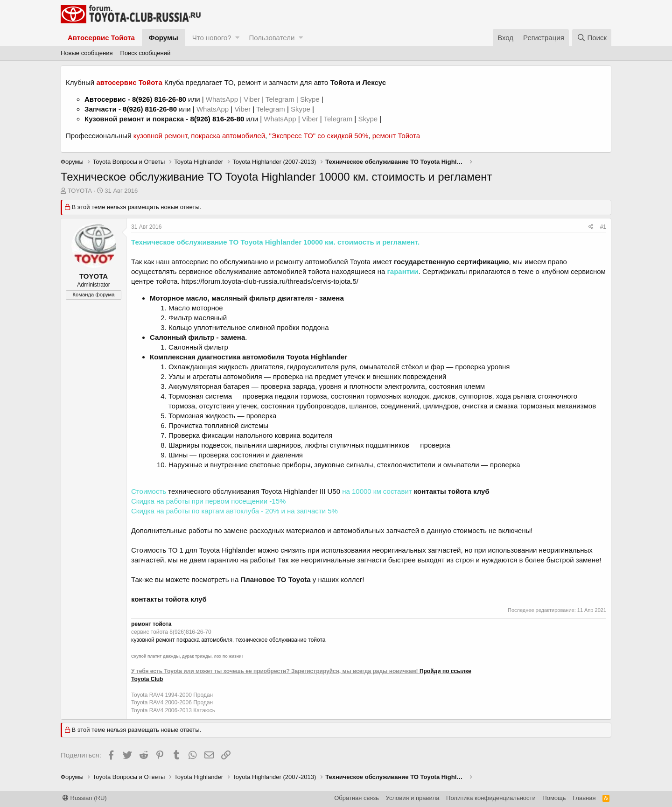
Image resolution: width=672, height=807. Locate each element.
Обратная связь (357, 798)
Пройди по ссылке (445, 671)
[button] (237, 38)
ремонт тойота (151, 624)
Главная (584, 798)
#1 (603, 227)
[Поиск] (592, 38)
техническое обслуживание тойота (281, 640)
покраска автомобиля (204, 640)
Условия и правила (413, 798)
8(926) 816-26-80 (159, 99)
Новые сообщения (87, 53)
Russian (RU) (85, 798)
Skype (311, 99)
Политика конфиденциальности (491, 798)
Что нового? (212, 38)
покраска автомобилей (228, 136)
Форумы (164, 38)
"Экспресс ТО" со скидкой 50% (318, 136)
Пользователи (272, 38)
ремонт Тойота (396, 136)
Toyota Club (147, 679)
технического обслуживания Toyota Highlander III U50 (254, 491)
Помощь (554, 798)
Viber (252, 99)
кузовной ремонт (160, 136)
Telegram (281, 99)
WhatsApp (223, 99)
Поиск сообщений (146, 53)
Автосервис (105, 99)
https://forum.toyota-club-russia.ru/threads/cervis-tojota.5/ (270, 281)
